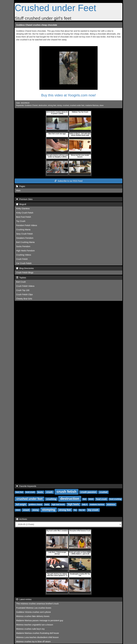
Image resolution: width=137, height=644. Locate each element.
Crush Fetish (22, 259)
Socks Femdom (23, 246)
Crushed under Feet (55, 8)
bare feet (19, 492)
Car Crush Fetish (24, 263)
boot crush (30, 492)
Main (18, 191)
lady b (85, 505)
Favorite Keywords (26, 486)
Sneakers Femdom (25, 238)
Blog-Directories (25, 268)
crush (49, 492)
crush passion (88, 492)
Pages (21, 186)
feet (84, 499)
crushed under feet (77, 105)
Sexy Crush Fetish (24, 234)
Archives (22, 519)
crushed (66, 105)
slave (102, 105)
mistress (111, 504)
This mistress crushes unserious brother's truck (37, 604)
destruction (43, 105)
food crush (101, 499)
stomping (49, 510)
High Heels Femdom (25, 251)
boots (40, 492)
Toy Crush (21, 221)
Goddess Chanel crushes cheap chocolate (37, 25)
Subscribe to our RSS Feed (68, 181)
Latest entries (24, 599)
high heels (73, 504)
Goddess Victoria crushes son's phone (33, 612)
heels (47, 505)
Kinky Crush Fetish (25, 213)
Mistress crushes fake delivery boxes (33, 616)
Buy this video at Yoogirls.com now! (68, 95)
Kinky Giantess (23, 209)
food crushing (115, 499)
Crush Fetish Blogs (25, 273)
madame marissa (97, 505)
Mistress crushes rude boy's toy (30, 629)
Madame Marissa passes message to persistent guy (40, 620)
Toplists (21, 278)
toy (75, 510)
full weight (21, 504)
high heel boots (58, 505)
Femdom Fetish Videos (27, 225)
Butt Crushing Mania (25, 242)
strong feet (52, 105)
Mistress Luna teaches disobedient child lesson (37, 637)
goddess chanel (35, 505)
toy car (82, 510)
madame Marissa (92, 105)
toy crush (93, 510)
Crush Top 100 (23, 290)
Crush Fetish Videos (25, 286)
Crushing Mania (23, 230)
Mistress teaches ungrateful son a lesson (35, 625)
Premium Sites (24, 199)
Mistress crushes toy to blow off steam (33, 642)
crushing (51, 499)
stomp (59, 105)
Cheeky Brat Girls (24, 299)
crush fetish (66, 492)
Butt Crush (21, 282)
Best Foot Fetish (24, 217)
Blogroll (21, 204)
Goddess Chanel (31, 105)
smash (26, 510)
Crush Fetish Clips (24, 294)
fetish (91, 499)
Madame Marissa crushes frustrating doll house (38, 633)
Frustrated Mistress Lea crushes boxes (34, 608)
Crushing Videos (24, 255)
